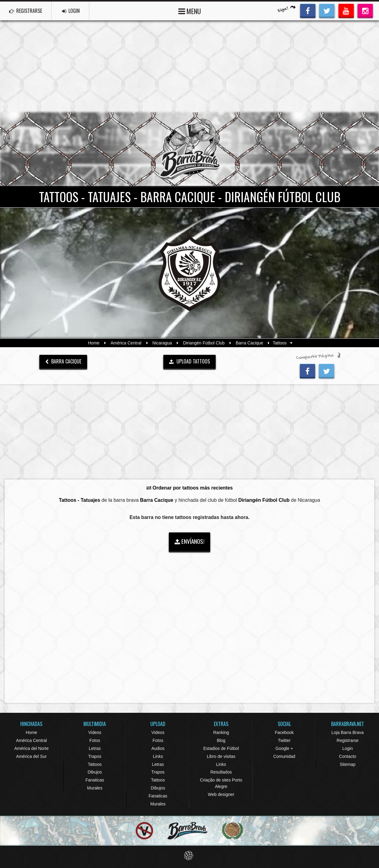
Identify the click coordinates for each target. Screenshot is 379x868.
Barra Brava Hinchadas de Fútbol (190, 149)
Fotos (95, 740)
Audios (158, 748)
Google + (284, 748)
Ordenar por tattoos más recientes (190, 488)
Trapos (95, 756)
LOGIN (71, 11)
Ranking (221, 732)
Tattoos (95, 764)
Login (347, 748)
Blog (221, 740)
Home (94, 343)
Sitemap (348, 764)
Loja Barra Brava (348, 732)
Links (158, 756)
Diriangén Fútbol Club (204, 343)
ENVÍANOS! (189, 541)
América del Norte (31, 748)
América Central (126, 343)
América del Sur (32, 756)
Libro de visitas (221, 756)
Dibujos (95, 772)
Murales (95, 788)
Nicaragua (162, 343)
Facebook (284, 732)
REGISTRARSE (26, 11)
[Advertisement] (190, 66)
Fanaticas (95, 780)
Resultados (221, 772)
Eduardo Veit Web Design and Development (189, 856)
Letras (95, 748)
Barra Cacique (249, 343)
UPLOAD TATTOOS (189, 361)
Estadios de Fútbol (221, 748)
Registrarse (348, 740)
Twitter (284, 740)
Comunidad (284, 756)
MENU (190, 11)
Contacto (348, 756)
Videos (95, 732)
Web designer (221, 794)
